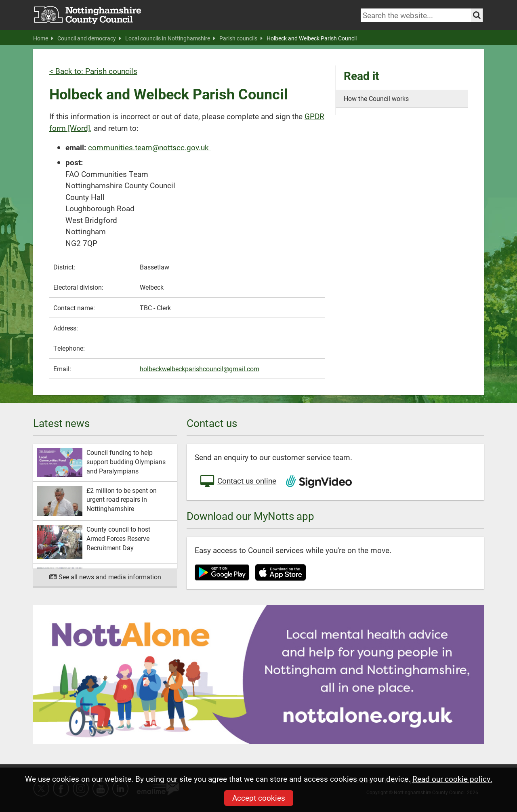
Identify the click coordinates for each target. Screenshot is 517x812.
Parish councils (241, 38)
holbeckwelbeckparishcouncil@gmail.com (200, 369)
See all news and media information (105, 577)
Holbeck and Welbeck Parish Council (312, 38)
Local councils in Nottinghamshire (170, 38)
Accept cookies (259, 798)
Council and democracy (89, 38)
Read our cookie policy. (452, 779)
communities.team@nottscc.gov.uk (149, 147)
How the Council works (376, 98)
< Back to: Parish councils (93, 71)
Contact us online (237, 482)
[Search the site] (477, 15)
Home (43, 38)
